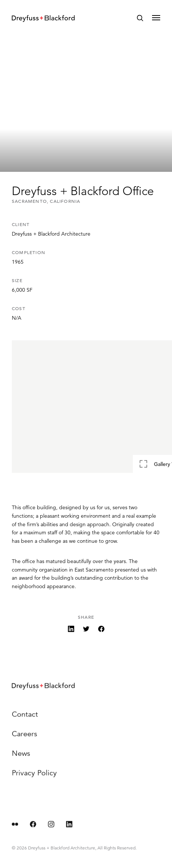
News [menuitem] (21, 758)
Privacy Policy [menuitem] (34, 777)
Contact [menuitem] (25, 719)
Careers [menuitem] (25, 738)
